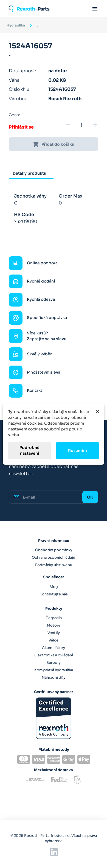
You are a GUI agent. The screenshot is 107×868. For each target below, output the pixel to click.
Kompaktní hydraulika (54, 670)
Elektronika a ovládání (54, 655)
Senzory (54, 663)
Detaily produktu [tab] (29, 173)
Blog (54, 587)
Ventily (54, 633)
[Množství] (81, 125)
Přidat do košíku (54, 145)
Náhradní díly (54, 677)
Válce (54, 640)
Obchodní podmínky (54, 550)
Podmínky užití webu (54, 565)
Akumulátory (54, 648)
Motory (54, 625)
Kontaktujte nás (54, 594)
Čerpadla (54, 618)
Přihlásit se (21, 127)
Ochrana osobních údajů (54, 557)
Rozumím (78, 451)
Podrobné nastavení (29, 450)
